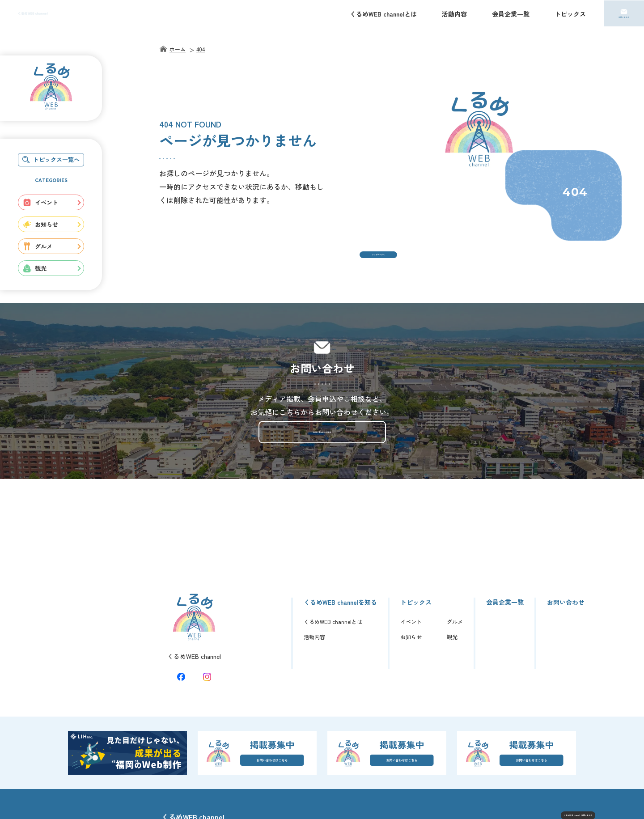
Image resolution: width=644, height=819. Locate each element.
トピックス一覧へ (51, 159)
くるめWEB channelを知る (340, 563)
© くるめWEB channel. (570, 806)
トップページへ (378, 263)
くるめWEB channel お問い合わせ (537, 785)
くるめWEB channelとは (383, 14)
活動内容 (454, 14)
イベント (40, 202)
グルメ (38, 246)
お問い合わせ (624, 19)
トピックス (570, 14)
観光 (35, 268)
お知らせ (40, 224)
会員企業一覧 (511, 14)
